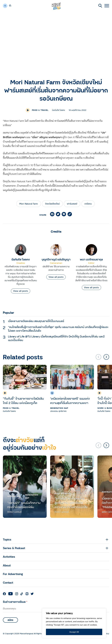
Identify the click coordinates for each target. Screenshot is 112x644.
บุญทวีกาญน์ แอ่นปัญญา (56, 259)
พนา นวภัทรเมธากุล (91, 259)
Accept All (74, 632)
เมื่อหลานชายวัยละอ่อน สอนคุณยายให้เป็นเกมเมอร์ (36, 321)
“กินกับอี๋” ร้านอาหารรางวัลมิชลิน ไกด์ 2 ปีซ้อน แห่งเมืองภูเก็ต (23, 401)
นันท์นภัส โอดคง (21, 259)
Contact (8, 582)
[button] (106, 357)
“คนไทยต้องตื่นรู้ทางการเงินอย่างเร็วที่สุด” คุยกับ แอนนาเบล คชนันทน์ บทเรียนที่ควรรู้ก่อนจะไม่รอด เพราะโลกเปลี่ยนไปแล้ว (58, 329)
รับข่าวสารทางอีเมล (15, 602)
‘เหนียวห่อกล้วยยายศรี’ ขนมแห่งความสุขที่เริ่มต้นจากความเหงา (70, 401)
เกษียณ (88, 204)
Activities (9, 557)
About (7, 565)
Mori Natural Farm (29, 204)
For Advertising (13, 574)
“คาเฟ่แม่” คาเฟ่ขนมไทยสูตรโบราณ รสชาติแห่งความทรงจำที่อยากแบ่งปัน (71, 503)
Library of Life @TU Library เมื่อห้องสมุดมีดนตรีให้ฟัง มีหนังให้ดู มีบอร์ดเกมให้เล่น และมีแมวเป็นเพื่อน (56, 338)
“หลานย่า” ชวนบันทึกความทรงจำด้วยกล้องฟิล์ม (24, 505)
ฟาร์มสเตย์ (72, 204)
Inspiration (14, 496)
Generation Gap (59, 408)
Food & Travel (40, 110)
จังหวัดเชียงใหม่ (52, 204)
